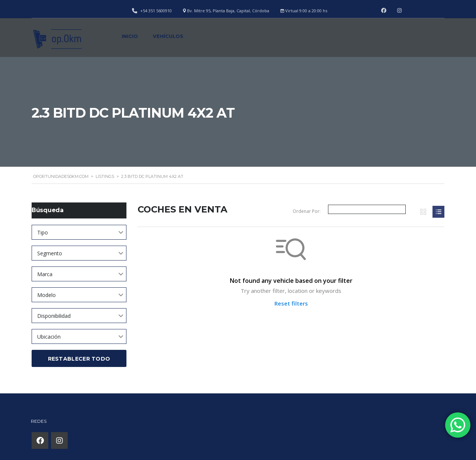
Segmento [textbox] (50, 253)
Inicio (130, 36)
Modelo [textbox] (46, 295)
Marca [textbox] (45, 274)
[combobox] (79, 232)
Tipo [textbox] (43, 232)
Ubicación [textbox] (49, 337)
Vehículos (168, 36)
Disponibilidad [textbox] (54, 316)
